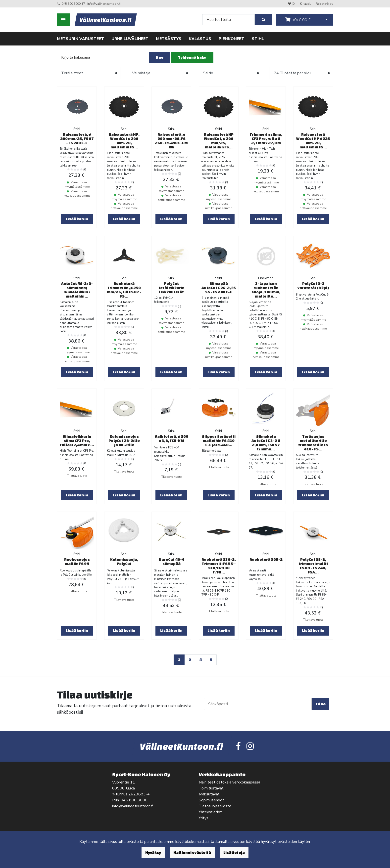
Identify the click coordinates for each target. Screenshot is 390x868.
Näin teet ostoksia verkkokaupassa (229, 782)
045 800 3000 (71, 4)
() (298, 20)
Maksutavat (209, 794)
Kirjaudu (306, 4)
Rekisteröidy (324, 4)
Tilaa (320, 704)
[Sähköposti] (258, 704)
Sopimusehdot (211, 800)
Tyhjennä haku (192, 57)
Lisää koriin (77, 219)
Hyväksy (153, 852)
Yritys (204, 818)
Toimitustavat (211, 788)
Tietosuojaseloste (215, 806)
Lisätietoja (234, 852)
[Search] (228, 20)
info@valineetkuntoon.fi (104, 4)
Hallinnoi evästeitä (192, 852)
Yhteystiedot (210, 812)
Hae (160, 57)
